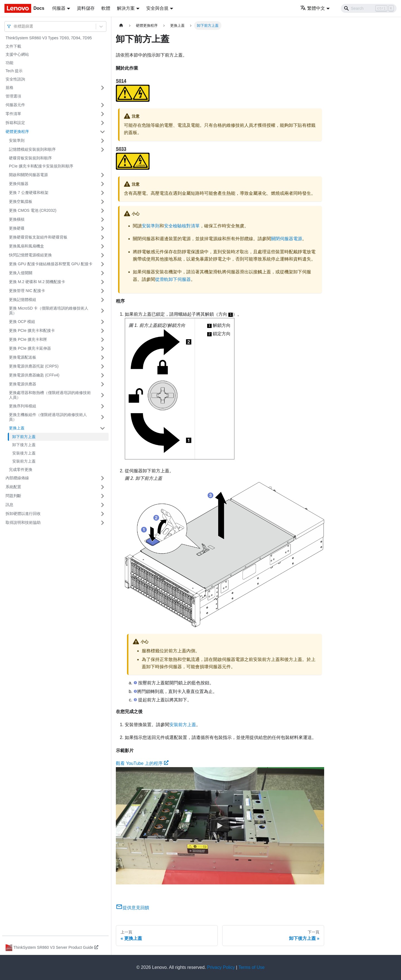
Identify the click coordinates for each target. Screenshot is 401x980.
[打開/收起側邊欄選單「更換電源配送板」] (102, 358)
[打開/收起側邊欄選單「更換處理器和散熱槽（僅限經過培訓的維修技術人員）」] (102, 395)
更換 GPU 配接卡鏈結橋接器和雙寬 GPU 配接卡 (51, 264)
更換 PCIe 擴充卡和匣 (28, 339)
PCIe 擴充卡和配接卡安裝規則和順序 (41, 166)
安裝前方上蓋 (24, 461)
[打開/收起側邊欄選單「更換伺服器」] (102, 184)
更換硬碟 (17, 228)
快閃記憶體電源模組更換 (30, 255)
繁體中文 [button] (313, 8)
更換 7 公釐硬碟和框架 (29, 193)
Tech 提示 (14, 71)
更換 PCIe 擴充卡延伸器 (30, 348)
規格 (9, 87)
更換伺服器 (19, 184)
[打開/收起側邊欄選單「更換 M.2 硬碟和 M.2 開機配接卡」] (102, 282)
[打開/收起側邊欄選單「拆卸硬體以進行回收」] (102, 514)
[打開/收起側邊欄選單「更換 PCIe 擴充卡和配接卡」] (102, 331)
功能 (9, 63)
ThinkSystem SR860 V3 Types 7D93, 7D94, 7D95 (49, 38)
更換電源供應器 (23, 384)
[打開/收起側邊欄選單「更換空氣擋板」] (102, 202)
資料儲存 (86, 8)
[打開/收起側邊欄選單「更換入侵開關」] (102, 273)
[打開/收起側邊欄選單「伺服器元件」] (102, 105)
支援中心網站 (17, 54)
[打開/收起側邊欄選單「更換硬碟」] (102, 228)
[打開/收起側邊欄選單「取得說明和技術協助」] (102, 523)
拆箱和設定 (15, 123)
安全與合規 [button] (157, 8)
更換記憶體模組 (23, 300)
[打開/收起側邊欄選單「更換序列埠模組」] (102, 406)
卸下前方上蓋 (24, 437)
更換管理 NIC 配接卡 (27, 291)
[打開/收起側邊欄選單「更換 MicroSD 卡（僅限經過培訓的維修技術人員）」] (102, 311)
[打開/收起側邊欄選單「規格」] (102, 88)
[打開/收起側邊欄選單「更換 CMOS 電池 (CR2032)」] (102, 211)
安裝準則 (17, 140)
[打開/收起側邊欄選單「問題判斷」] (102, 496)
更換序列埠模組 (23, 406)
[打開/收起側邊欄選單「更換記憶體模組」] (102, 300)
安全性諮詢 (15, 79)
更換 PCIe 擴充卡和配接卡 (32, 330)
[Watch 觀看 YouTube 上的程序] (220, 826)
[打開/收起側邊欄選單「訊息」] (102, 505)
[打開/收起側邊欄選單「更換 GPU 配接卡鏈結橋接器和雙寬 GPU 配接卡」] (102, 264)
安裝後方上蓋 (24, 453)
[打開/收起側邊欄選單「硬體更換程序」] (102, 132)
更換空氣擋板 (21, 201)
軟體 (106, 8)
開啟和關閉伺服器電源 (28, 175)
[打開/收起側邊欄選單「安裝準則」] (102, 141)
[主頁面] (121, 25)
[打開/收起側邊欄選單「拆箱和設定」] (102, 123)
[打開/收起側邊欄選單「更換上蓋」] (102, 428)
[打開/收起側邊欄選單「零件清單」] (102, 114)
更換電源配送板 (23, 357)
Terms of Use (251, 967)
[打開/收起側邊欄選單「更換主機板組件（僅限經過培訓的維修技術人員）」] (102, 417)
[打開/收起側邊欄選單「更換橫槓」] (102, 220)
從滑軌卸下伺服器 (173, 279)
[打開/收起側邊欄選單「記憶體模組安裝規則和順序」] (102, 150)
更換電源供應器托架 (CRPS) (34, 366)
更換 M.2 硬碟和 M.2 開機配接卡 (37, 282)
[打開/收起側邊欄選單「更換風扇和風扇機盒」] (102, 246)
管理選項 (13, 96)
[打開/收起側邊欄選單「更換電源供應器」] (102, 384)
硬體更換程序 (17, 132)
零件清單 (13, 114)
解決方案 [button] (126, 8)
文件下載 (13, 46)
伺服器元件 (15, 105)
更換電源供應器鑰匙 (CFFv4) (34, 375)
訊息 (9, 505)
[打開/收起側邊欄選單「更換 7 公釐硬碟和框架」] (102, 193)
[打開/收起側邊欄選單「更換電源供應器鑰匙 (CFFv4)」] (102, 375)
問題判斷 (13, 496)
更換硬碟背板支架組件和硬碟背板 (38, 237)
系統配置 (13, 487)
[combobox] (14, 26)
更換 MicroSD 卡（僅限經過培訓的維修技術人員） (49, 311)
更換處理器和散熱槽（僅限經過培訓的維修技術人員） (50, 395)
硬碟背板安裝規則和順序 (30, 158)
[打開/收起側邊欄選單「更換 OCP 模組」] (102, 322)
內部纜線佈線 (17, 478)
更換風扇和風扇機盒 (26, 246)
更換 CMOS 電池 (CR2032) (33, 210)
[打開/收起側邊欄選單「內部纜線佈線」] (102, 478)
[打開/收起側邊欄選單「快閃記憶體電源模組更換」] (102, 255)
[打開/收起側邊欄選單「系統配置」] (102, 487)
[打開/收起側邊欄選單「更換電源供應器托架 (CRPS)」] (102, 366)
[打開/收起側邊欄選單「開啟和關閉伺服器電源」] (102, 175)
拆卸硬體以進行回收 (23, 514)
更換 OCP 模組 (22, 322)
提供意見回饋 (133, 908)
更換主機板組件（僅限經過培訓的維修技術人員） (48, 417)
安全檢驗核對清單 (182, 226)
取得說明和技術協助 (23, 522)
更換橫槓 (17, 219)
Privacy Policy (221, 967)
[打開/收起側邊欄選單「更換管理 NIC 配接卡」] (102, 291)
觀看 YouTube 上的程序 (142, 763)
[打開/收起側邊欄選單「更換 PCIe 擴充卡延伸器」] (102, 349)
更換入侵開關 (21, 273)
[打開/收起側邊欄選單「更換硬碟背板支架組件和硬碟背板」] (102, 237)
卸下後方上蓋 (24, 445)
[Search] (369, 8)
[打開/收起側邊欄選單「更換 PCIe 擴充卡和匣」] (102, 340)
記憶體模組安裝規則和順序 (32, 149)
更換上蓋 (17, 428)
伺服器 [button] (59, 8)
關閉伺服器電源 (287, 239)
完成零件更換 (21, 470)
